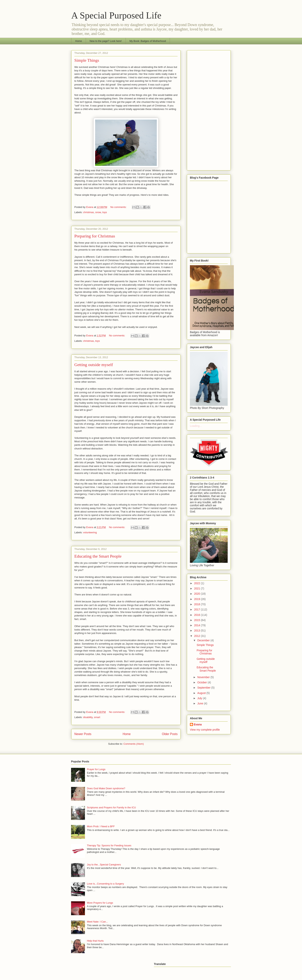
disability (88, 717)
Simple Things (87, 60)
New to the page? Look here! (106, 41)
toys (105, 212)
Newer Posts (83, 734)
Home (79, 41)
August (202, 693)
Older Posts (170, 734)
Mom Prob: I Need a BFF (101, 826)
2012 (198, 636)
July (200, 698)
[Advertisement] (209, 110)
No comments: (119, 207)
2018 (198, 604)
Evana (198, 724)
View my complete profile (205, 730)
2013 (198, 631)
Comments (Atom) (134, 744)
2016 (198, 615)
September (204, 688)
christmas (89, 212)
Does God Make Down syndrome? (106, 788)
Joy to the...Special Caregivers (104, 865)
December (204, 640)
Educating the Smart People (98, 556)
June (200, 703)
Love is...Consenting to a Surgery (105, 884)
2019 (198, 599)
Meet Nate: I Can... (97, 922)
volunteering (90, 532)
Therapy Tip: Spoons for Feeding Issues (109, 845)
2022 (198, 583)
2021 (198, 588)
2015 (198, 620)
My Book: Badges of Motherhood (148, 41)
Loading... (196, 426)
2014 (198, 625)
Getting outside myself (94, 365)
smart (97, 717)
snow (98, 212)
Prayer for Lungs (96, 769)
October (202, 682)
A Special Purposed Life (116, 15)
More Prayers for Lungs (100, 903)
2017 (198, 609)
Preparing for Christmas (95, 236)
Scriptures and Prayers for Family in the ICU (111, 807)
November (204, 677)
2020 (198, 594)
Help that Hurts (95, 941)
